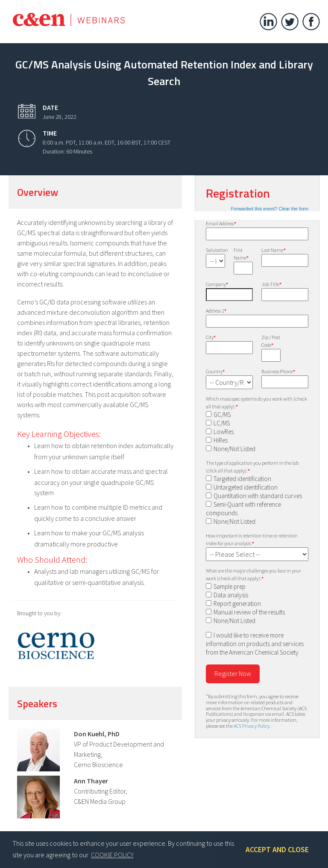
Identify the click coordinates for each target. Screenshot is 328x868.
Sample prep (230, 586)
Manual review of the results (249, 612)
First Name (241, 254)
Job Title (271, 284)
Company (217, 284)
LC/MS (222, 423)
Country (215, 371)
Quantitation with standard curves (258, 496)
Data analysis (231, 595)
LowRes (224, 432)
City (211, 337)
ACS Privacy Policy (252, 726)
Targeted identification (242, 479)
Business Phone (278, 371)
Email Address (221, 223)
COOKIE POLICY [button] (112, 855)
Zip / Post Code (271, 341)
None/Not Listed (234, 449)
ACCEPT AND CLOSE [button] (277, 850)
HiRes (221, 440)
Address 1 (216, 311)
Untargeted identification (246, 487)
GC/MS (222, 415)
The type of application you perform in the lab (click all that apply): (252, 467)
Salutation (215, 250)
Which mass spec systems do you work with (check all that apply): (256, 403)
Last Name (274, 250)
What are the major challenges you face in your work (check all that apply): (253, 574)
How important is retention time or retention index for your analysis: (252, 539)
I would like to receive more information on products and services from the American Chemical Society (255, 644)
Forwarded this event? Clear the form (269, 209)
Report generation (237, 604)
